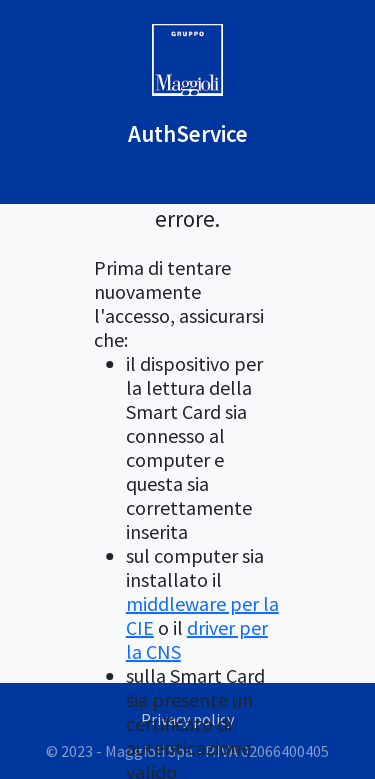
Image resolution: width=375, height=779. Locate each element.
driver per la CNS (197, 639)
